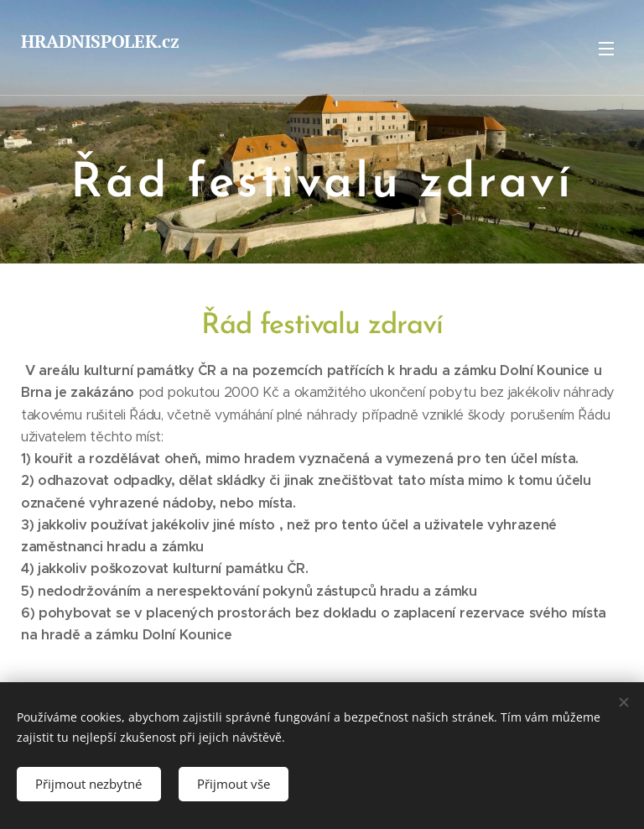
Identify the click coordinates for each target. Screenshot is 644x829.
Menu (606, 49)
